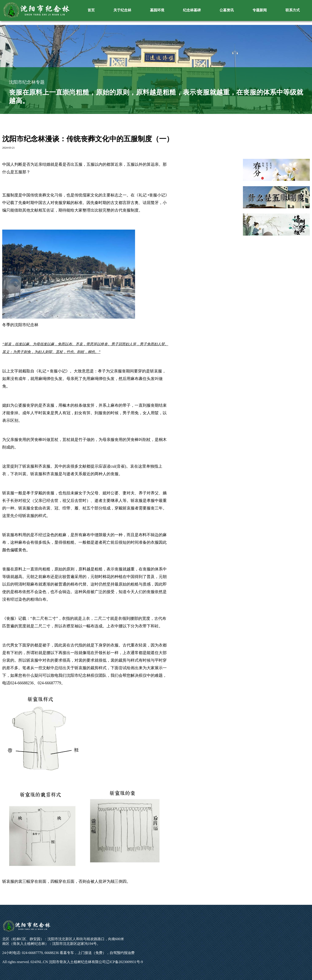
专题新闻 (260, 10)
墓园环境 (157, 10)
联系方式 (293, 10)
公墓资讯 (227, 10)
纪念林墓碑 (192, 10)
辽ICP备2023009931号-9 (124, 962)
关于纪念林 (122, 10)
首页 (91, 10)
